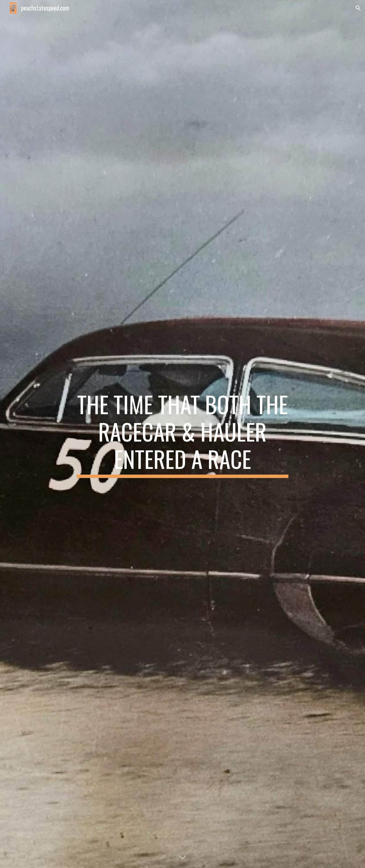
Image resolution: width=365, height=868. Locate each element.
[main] (182, 434)
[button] (358, 8)
